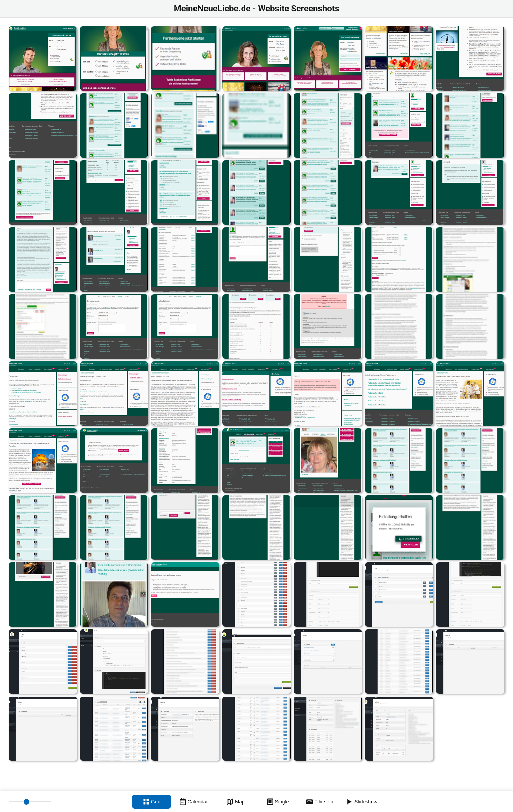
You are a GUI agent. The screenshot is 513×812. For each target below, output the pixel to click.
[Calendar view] (193, 802)
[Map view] (235, 802)
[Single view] (278, 802)
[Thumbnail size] (30, 802)
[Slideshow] (362, 802)
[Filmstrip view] (320, 802)
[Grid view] (151, 802)
